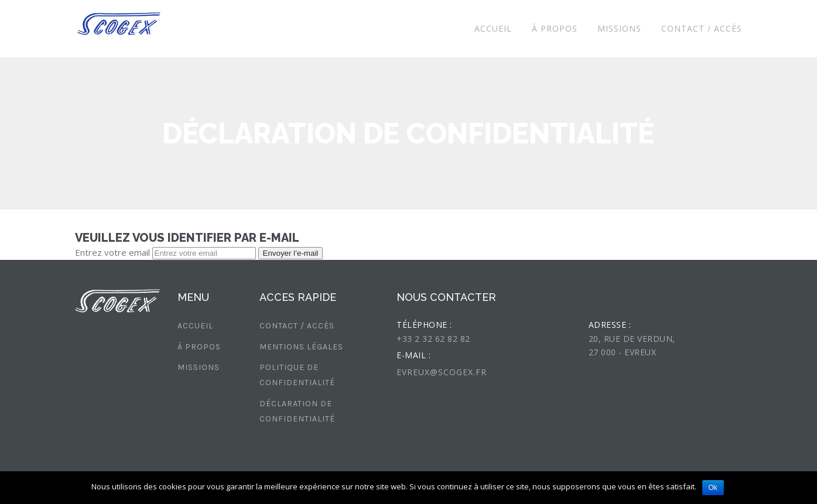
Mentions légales (301, 347)
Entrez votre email (112, 252)
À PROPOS (555, 28)
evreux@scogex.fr (442, 372)
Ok (713, 488)
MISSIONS (619, 28)
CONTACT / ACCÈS (702, 28)
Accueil (493, 28)
